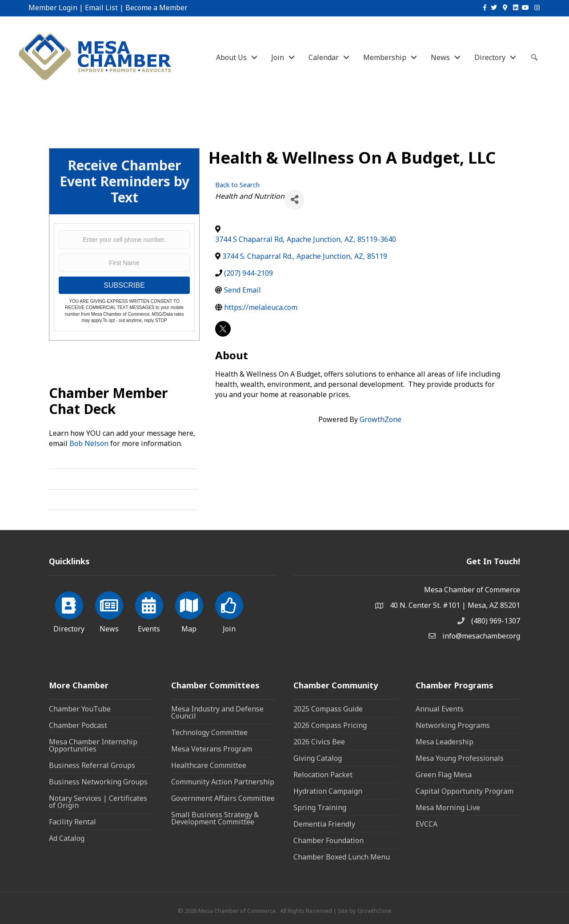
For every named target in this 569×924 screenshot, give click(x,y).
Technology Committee (209, 732)
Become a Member (156, 8)
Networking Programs (453, 725)
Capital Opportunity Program (465, 791)
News (440, 57)
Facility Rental (72, 822)
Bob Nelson (89, 443)
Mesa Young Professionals (460, 758)
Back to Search (237, 185)
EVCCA (427, 824)
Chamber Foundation (329, 840)
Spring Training (320, 807)
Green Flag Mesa (444, 775)
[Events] (149, 611)
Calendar (324, 57)
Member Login (53, 8)
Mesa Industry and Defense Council (217, 712)
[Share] (295, 200)
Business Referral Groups (92, 765)
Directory (490, 57)
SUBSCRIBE (124, 285)
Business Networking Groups (98, 782)
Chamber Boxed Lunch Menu (342, 857)
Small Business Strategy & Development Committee (215, 818)
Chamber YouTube (80, 709)
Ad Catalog (67, 838)
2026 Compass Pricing (330, 725)
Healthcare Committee (209, 765)
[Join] (229, 611)
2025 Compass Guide (328, 709)
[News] (109, 611)
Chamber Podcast (78, 725)
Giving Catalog (318, 758)
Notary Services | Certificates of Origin (98, 802)
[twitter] (223, 329)
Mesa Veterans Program (212, 749)
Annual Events (440, 709)
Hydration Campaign (328, 791)
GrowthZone (381, 419)
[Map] (189, 611)
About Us (231, 57)
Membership (385, 57)
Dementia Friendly (324, 824)
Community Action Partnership (223, 782)
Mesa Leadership (445, 742)
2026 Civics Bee (319, 742)
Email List (101, 8)
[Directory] (69, 611)
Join (278, 57)
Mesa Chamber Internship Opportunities (93, 745)
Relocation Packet (323, 775)
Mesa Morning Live (448, 807)
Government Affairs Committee (223, 798)
